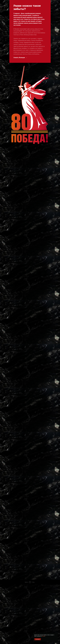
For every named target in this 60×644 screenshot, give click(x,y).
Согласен (38, 639)
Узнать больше (19, 58)
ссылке (44, 636)
